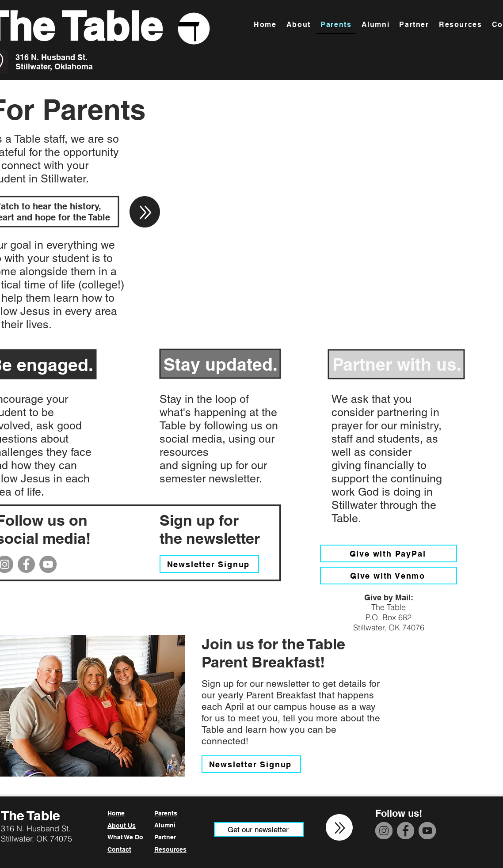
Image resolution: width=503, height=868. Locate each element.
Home (116, 813)
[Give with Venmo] (389, 576)
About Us (122, 826)
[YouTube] (48, 564)
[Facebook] (26, 564)
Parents (166, 813)
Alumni (165, 825)
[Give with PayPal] (389, 553)
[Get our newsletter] (259, 829)
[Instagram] (384, 831)
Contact (119, 849)
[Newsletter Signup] (209, 564)
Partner (165, 837)
